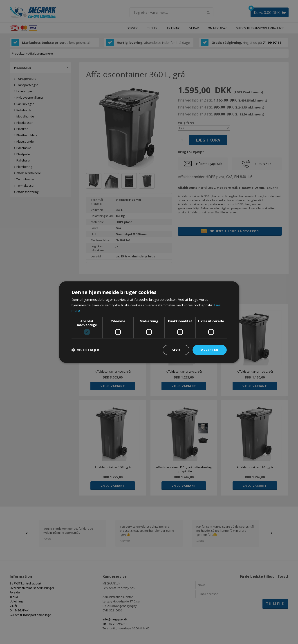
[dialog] (149, 322)
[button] (85, 350)
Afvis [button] (176, 350)
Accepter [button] (209, 350)
